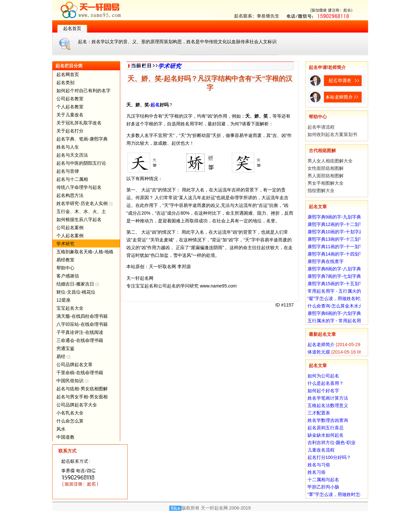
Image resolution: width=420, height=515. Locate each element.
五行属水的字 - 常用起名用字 (337, 321)
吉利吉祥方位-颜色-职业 (332, 442)
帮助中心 (65, 268)
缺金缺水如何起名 (326, 435)
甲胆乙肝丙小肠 (323, 487)
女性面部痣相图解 (326, 168)
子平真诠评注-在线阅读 (80, 332)
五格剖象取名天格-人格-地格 (85, 252)
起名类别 (65, 83)
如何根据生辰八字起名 (79, 219)
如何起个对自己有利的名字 (83, 91)
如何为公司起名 (323, 376)
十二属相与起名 (323, 480)
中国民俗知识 (72, 381)
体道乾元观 (319, 352)
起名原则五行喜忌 (326, 428)
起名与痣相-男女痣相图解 (82, 389)
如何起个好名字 (323, 391)
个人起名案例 (70, 236)
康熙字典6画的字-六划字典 (334, 313)
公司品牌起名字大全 (77, 405)
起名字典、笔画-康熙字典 (82, 139)
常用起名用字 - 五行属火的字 (337, 291)
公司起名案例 (70, 228)
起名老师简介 (321, 345)
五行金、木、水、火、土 (81, 211)
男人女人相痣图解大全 (330, 161)
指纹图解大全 (321, 190)
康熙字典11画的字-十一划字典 (338, 247)
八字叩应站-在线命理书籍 (82, 324)
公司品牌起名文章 (74, 364)
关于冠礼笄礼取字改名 (79, 123)
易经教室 (65, 260)
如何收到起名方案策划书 (332, 134)
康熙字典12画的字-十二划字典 (338, 224)
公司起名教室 (70, 99)
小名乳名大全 (70, 413)
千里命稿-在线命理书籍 (80, 373)
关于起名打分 (70, 131)
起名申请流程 (321, 127)
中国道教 (65, 437)
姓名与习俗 (319, 465)
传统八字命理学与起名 (79, 187)
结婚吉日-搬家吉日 (78, 284)
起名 (155, 105)
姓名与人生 (68, 147)
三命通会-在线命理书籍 (80, 340)
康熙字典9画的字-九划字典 (334, 217)
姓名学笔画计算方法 (328, 398)
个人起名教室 (70, 107)
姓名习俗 (317, 472)
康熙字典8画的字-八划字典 (334, 269)
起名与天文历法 (72, 155)
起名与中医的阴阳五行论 (81, 163)
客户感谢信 (68, 276)
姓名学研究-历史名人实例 (84, 203)
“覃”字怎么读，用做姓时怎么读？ (341, 494)
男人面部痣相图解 (326, 176)
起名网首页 (68, 74)
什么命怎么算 (70, 421)
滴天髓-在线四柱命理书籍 (82, 316)
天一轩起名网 (214, 508)
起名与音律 (68, 171)
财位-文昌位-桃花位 (76, 292)
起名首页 (72, 28)
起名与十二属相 (72, 179)
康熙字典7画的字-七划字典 (334, 276)
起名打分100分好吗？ (329, 457)
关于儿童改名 (70, 115)
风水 (61, 429)
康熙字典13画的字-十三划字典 (338, 239)
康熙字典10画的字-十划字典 (336, 232)
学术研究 (65, 244)
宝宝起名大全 (70, 308)
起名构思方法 (70, 195)
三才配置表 (319, 413)
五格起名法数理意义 (328, 405)
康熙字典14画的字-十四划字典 (338, 254)
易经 (63, 356)
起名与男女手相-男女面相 (82, 397)
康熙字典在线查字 (326, 261)
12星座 (63, 300)
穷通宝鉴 (65, 348)
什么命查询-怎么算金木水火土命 (340, 306)
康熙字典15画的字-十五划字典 (338, 284)
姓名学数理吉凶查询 (328, 420)
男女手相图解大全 (326, 183)
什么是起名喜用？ (326, 383)
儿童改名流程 (321, 450)
